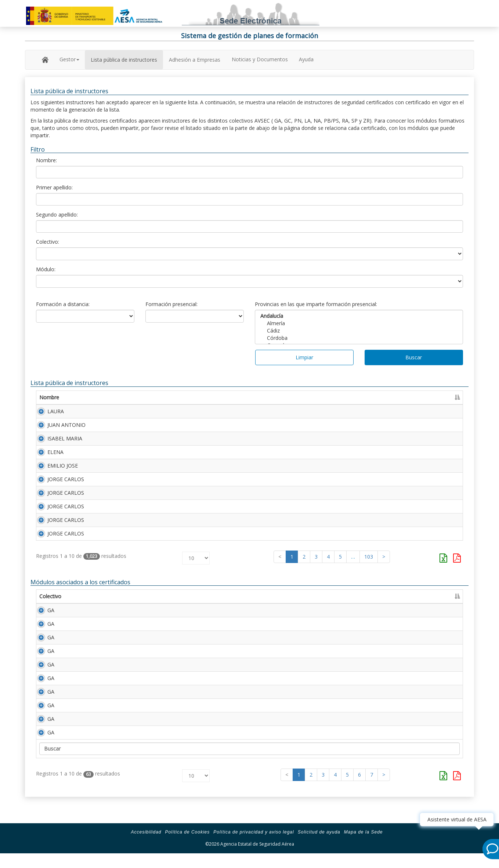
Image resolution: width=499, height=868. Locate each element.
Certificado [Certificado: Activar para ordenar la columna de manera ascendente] (373, 397)
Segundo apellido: (57, 215)
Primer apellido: (54, 187)
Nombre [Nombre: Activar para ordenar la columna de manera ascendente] (49, 397)
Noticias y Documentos (260, 59)
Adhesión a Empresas (195, 60)
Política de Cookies (188, 847)
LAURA (48, 411)
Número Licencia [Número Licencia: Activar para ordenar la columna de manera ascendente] (318, 397)
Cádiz (359, 331)
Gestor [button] (69, 59)
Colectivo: (48, 242)
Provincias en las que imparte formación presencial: (316, 304)
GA (43, 625)
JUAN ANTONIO (58, 426)
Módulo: (46, 269)
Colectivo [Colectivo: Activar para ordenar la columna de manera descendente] (50, 611)
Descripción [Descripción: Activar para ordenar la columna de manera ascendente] (122, 611)
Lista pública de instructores (124, 60)
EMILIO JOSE (55, 471)
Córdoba (359, 338)
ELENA (47, 456)
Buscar (414, 357)
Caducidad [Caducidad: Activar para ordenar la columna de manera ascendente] (413, 397)
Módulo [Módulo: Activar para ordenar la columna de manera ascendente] (85, 611)
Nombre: (46, 160)
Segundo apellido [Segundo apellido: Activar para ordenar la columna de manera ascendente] (227, 397)
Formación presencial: (171, 304)
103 (369, 571)
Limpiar (304, 357)
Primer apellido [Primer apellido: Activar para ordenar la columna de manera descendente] (125, 397)
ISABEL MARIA (57, 441)
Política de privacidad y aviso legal (254, 847)
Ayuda (306, 59)
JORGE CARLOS (58, 486)
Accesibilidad (146, 847)
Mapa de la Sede (364, 847)
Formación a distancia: (63, 304)
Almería (359, 323)
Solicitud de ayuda (319, 847)
